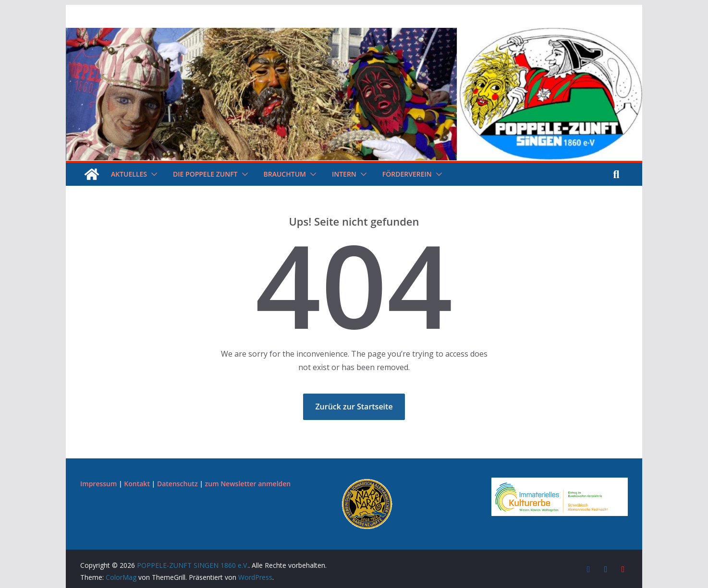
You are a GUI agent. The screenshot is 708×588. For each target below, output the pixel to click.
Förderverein (407, 174)
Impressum (98, 484)
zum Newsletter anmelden (248, 484)
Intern (344, 174)
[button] (152, 174)
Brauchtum (285, 174)
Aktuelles (129, 174)
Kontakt (137, 484)
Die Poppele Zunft (205, 174)
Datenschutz (177, 484)
